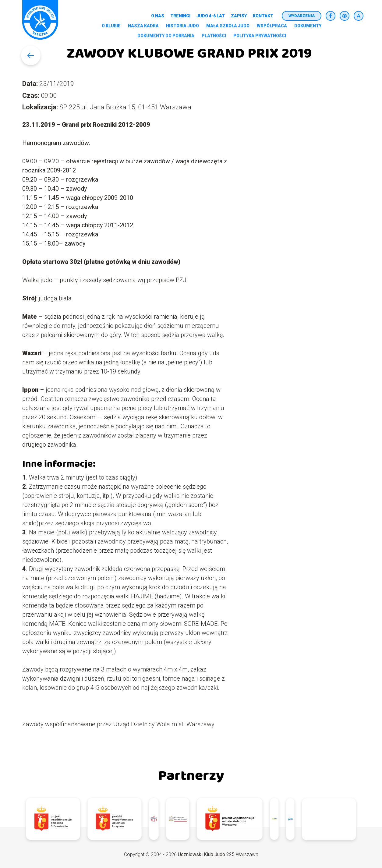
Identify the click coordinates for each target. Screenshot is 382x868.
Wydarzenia (302, 16)
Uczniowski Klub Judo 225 (206, 854)
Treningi (180, 16)
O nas (158, 16)
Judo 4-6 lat (211, 16)
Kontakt (263, 16)
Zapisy (239, 16)
